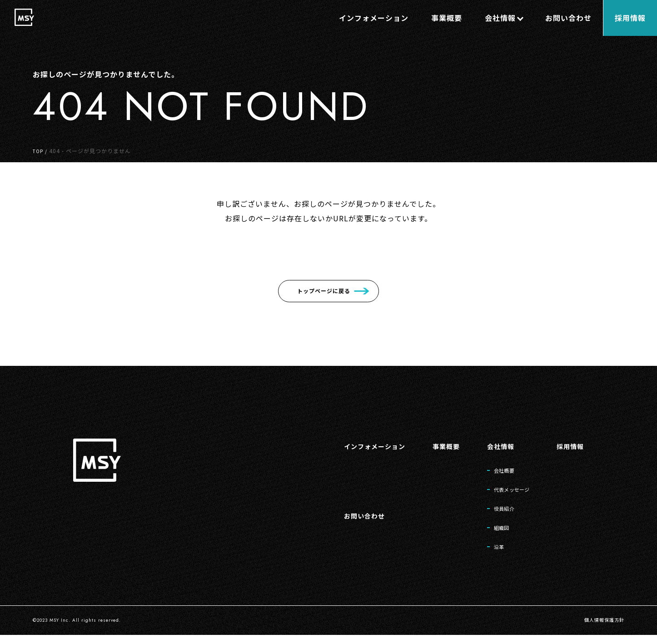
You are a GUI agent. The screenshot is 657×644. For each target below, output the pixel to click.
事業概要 (431, 446)
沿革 (487, 555)
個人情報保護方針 (601, 629)
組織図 (490, 534)
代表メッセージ (503, 492)
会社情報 (489, 446)
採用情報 (568, 446)
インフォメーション (354, 446)
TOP (39, 151)
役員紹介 (494, 513)
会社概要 (494, 471)
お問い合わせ (342, 520)
